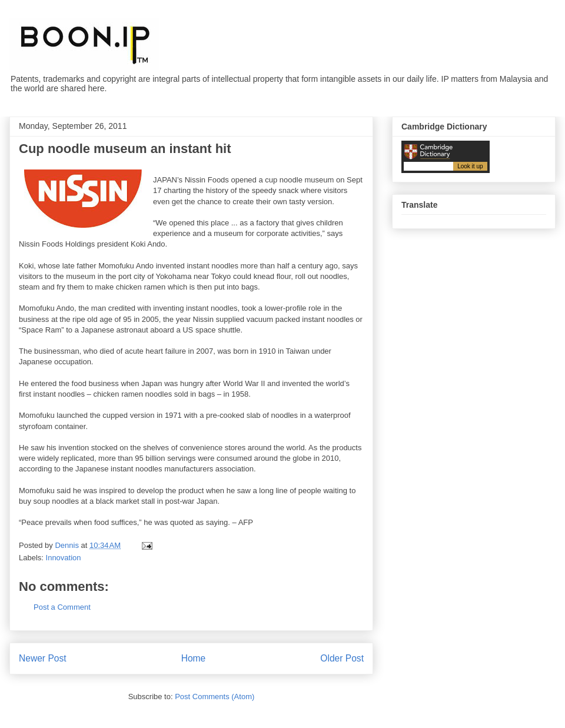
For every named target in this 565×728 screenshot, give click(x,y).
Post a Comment (62, 607)
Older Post (342, 658)
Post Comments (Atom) (215, 697)
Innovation (64, 558)
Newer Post (43, 658)
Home (194, 658)
